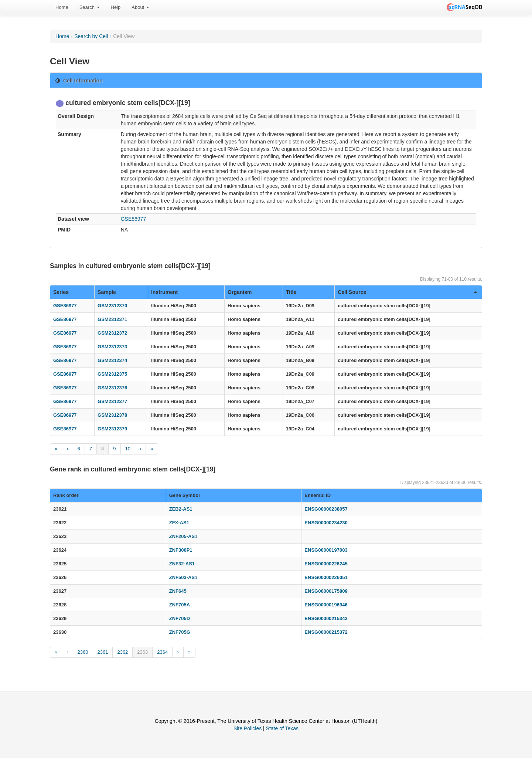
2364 (162, 652)
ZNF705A (180, 605)
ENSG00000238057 (326, 509)
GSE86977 (134, 219)
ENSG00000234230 (326, 523)
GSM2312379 (112, 429)
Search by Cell (91, 36)
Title (291, 292)
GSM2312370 (112, 306)
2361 (103, 652)
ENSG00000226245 (326, 564)
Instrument (164, 292)
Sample (107, 292)
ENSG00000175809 (326, 591)
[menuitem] (62, 7)
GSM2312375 (112, 374)
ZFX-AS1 (179, 523)
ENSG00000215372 (326, 632)
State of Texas (282, 728)
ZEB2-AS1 (181, 509)
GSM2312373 (112, 347)
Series (61, 292)
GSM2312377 (112, 401)
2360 (83, 652)
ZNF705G (180, 632)
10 (128, 449)
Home (62, 7)
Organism (240, 292)
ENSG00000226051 (326, 577)
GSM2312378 (112, 415)
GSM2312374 (112, 360)
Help (116, 7)
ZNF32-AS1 (182, 564)
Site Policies (248, 728)
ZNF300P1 (181, 550)
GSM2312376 (112, 388)
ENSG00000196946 (326, 605)
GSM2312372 (112, 333)
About (140, 7)
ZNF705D (180, 618)
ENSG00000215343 (326, 618)
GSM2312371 (112, 319)
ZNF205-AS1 (183, 536)
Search (90, 7)
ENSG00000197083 (326, 550)
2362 (122, 652)
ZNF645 (178, 591)
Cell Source (407, 292)
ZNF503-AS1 (183, 577)
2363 (142, 652)
